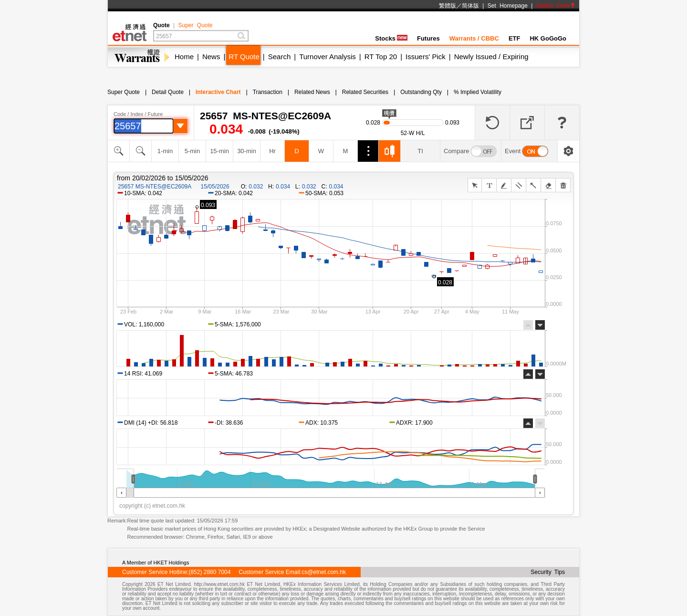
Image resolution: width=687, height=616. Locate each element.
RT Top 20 (381, 57)
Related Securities (365, 92)
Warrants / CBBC (474, 38)
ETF (515, 38)
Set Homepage (508, 6)
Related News (312, 92)
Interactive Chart (218, 92)
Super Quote (195, 25)
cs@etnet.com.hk (324, 572)
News (211, 57)
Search (280, 57)
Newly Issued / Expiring (491, 57)
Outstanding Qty (421, 92)
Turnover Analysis (328, 57)
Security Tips (548, 572)
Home (184, 57)
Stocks (391, 38)
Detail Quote (168, 92)
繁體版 (448, 6)
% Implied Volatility (478, 92)
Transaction (268, 92)
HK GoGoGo (548, 38)
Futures (428, 38)
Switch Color (556, 6)
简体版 (470, 6)
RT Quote (244, 57)
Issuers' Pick (426, 57)
